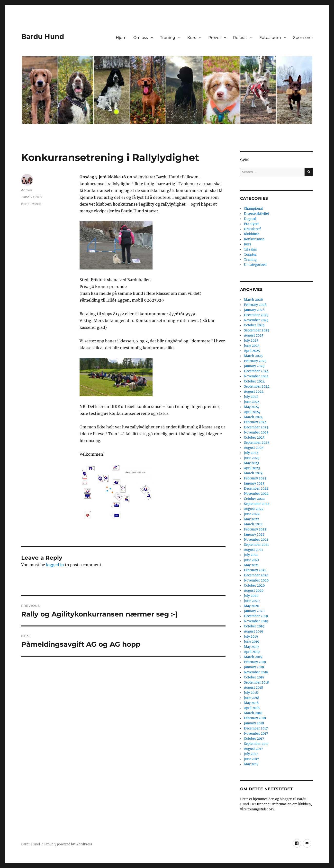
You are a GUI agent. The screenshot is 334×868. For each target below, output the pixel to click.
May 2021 (251, 565)
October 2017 (254, 739)
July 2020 (251, 596)
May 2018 (251, 703)
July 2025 (251, 341)
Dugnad (250, 219)
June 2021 (252, 560)
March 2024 (253, 417)
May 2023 (251, 463)
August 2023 (254, 448)
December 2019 (256, 616)
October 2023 (254, 438)
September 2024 (257, 386)
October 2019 (254, 626)
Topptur (250, 255)
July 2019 (251, 637)
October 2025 (254, 325)
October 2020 (254, 586)
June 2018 (252, 698)
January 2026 (254, 310)
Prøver (215, 38)
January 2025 (254, 366)
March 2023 (253, 473)
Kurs (192, 38)
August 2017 (253, 749)
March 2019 (253, 657)
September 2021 (256, 545)
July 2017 (251, 754)
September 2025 (257, 330)
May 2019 (251, 647)
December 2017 (256, 728)
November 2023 (256, 432)
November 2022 (256, 494)
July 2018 (251, 693)
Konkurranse (31, 204)
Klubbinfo (252, 234)
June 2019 (252, 642)
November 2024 (256, 376)
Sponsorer (303, 38)
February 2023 (255, 478)
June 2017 (252, 759)
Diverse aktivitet (257, 214)
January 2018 (254, 723)
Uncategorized (255, 265)
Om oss (141, 38)
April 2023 (252, 468)
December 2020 (256, 575)
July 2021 (251, 555)
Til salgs (250, 249)
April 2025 (252, 351)
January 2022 (254, 534)
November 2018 (256, 672)
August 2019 (254, 631)
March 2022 (253, 524)
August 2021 (253, 550)
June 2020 (252, 601)
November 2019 (256, 621)
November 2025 (256, 320)
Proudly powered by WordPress (68, 844)
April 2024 (252, 412)
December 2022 (256, 489)
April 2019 (252, 652)
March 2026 (253, 300)
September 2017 (256, 744)
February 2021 (255, 570)
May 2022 (252, 519)
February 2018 (255, 718)
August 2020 (254, 591)
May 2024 (252, 407)
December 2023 (256, 427)
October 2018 (254, 677)
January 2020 (254, 611)
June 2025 (252, 346)
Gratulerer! (253, 229)
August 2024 (254, 392)
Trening (168, 38)
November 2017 (256, 733)
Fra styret (251, 224)
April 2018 (252, 708)
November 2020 (256, 580)
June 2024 (252, 402)
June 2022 (252, 514)
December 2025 (256, 315)
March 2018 (253, 713)
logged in (55, 565)
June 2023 (252, 458)
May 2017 (251, 764)
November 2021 (256, 540)
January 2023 (254, 483)
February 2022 (255, 529)
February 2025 (255, 361)
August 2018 (253, 688)
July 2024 (251, 397)
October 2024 (254, 381)
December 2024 (256, 371)
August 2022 (254, 509)
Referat (240, 38)
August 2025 (254, 335)
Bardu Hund (43, 36)
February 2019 (255, 662)
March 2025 (253, 356)
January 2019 (254, 667)
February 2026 (255, 305)
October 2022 (254, 499)
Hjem (121, 38)
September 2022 (257, 504)
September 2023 (257, 443)
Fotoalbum (270, 38)
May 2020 (252, 606)
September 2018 (256, 682)
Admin (27, 190)
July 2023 (251, 453)
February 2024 (255, 422)
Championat (253, 209)
